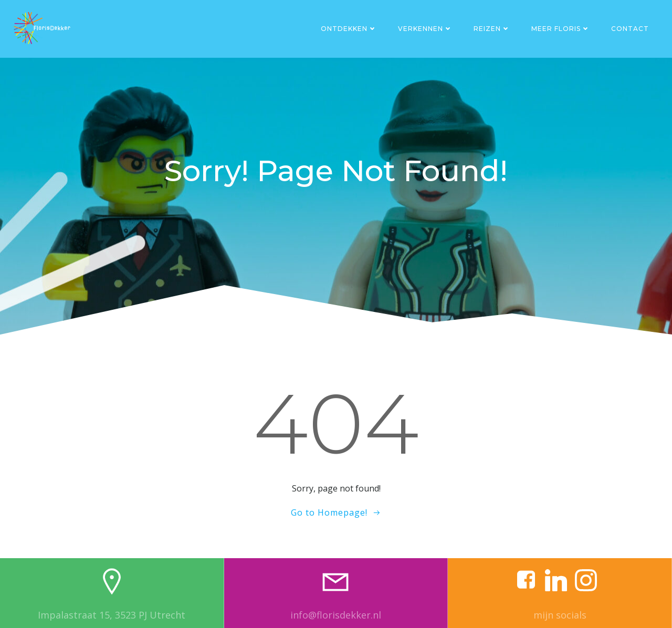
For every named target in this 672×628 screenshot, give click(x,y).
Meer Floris (561, 29)
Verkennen (425, 29)
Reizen (492, 29)
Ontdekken (349, 29)
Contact (630, 29)
